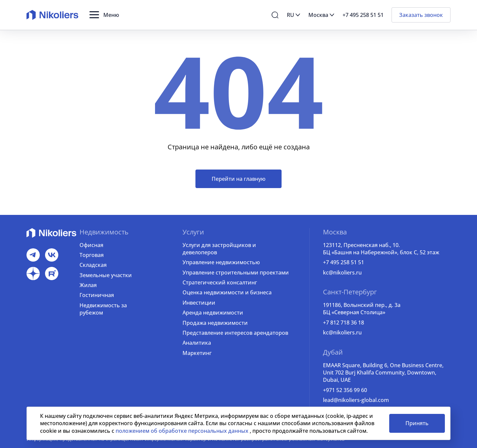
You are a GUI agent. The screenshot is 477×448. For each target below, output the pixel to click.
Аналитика (197, 343)
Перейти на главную (238, 179)
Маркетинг (197, 353)
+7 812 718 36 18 (344, 323)
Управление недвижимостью (221, 262)
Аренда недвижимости (213, 313)
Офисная (91, 245)
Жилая (88, 285)
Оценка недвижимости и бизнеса (227, 292)
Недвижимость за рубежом (103, 309)
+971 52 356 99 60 (345, 390)
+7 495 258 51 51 (344, 262)
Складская (93, 265)
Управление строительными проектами (236, 273)
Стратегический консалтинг (220, 282)
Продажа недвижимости (215, 323)
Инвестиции (199, 303)
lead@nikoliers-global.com (356, 400)
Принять (417, 423)
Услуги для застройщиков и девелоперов (219, 249)
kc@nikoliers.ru (342, 273)
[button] (104, 15)
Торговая (92, 255)
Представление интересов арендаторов (235, 333)
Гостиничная (97, 295)
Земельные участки (106, 275)
